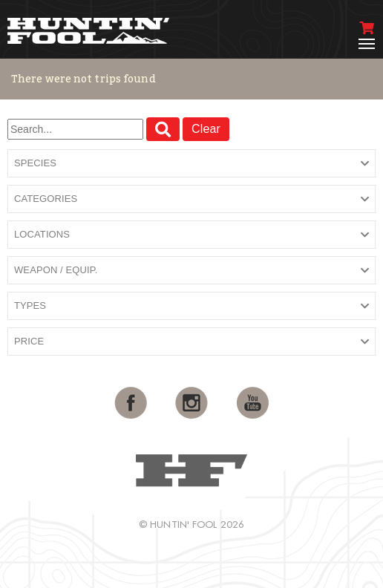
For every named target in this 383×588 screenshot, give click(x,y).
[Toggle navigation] (367, 44)
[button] (191, 164)
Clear (206, 129)
